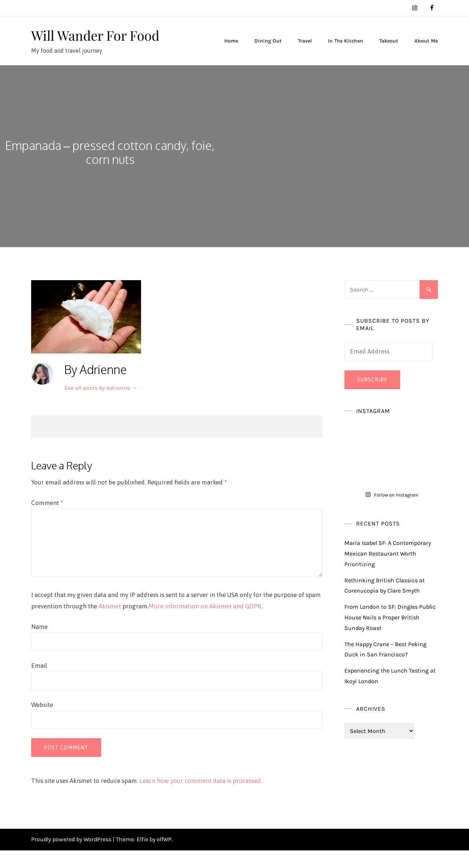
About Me (426, 50)
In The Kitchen (346, 50)
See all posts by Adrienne (101, 405)
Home (231, 50)
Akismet (110, 624)
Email (39, 683)
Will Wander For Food (84, 43)
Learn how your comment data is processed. (201, 798)
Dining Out (268, 50)
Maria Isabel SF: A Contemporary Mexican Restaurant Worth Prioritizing (388, 571)
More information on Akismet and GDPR (205, 624)
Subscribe (372, 397)
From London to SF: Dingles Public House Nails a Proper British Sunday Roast (390, 635)
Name (39, 644)
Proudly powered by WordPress (72, 857)
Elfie (142, 857)
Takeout (389, 50)
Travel (305, 50)
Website (42, 722)
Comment (47, 520)
